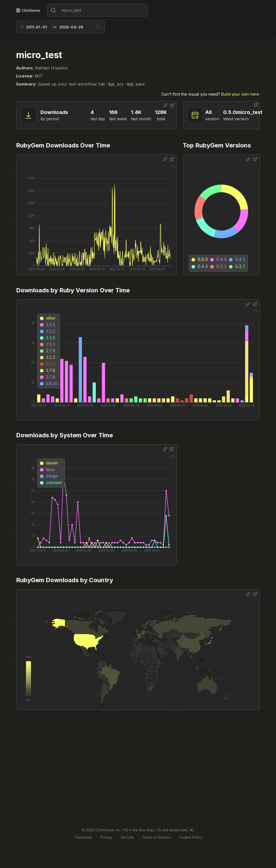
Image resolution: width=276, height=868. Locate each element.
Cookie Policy (191, 837)
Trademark (83, 837)
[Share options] (165, 105)
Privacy (106, 837)
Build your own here (240, 94)
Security (127, 837)
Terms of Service (157, 837)
